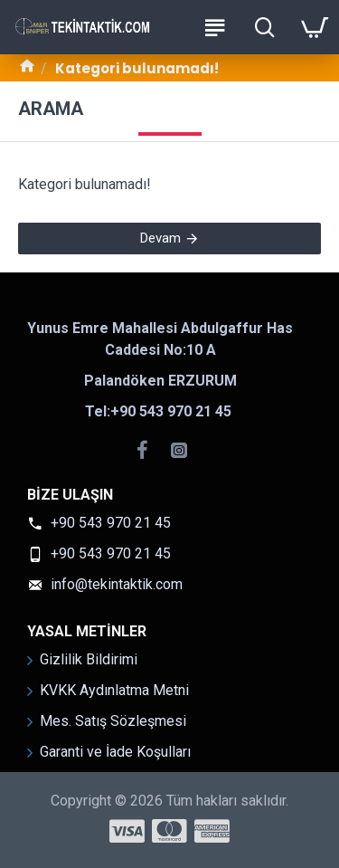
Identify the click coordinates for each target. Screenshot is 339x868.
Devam (160, 238)
